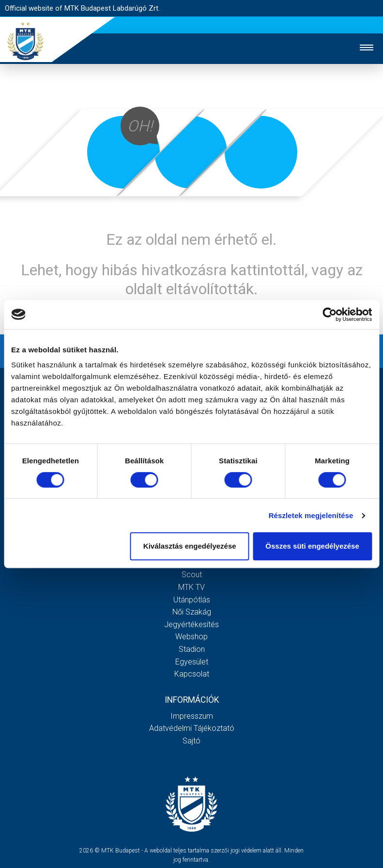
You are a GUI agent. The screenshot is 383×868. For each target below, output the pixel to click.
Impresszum (192, 716)
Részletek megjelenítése (311, 515)
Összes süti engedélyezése (312, 546)
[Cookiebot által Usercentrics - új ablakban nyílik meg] (329, 315)
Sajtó (191, 741)
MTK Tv (191, 587)
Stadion (192, 649)
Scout (192, 575)
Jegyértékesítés (191, 624)
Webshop (191, 637)
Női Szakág (192, 612)
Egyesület (192, 662)
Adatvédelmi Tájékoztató (192, 728)
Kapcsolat (192, 674)
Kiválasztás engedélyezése (190, 546)
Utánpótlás (192, 600)
